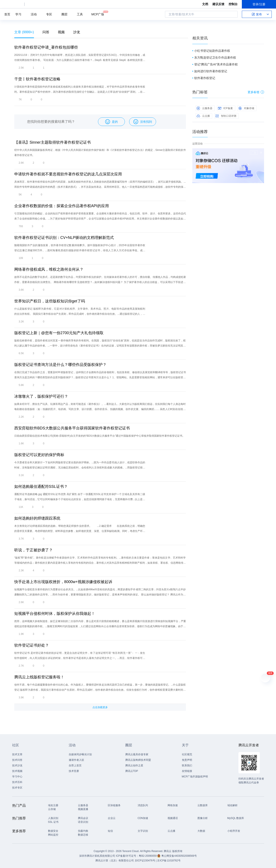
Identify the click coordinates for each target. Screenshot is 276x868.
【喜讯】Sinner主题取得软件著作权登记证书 (53, 142)
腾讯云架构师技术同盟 (138, 760)
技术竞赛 (74, 771)
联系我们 (187, 765)
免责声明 (187, 760)
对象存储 (246, 108)
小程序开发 (234, 831)
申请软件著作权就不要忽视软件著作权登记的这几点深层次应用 (68, 174)
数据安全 (53, 831)
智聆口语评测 (226, 116)
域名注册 (53, 805)
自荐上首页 (75, 765)
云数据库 (203, 805)
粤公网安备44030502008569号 (179, 856)
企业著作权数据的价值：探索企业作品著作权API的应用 (62, 206)
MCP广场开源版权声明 (195, 777)
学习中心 (17, 777)
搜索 (233, 14)
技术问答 (17, 760)
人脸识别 (53, 818)
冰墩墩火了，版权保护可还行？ (41, 396)
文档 (205, 4)
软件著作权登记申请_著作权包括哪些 (46, 47)
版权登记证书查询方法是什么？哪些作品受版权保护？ (60, 365)
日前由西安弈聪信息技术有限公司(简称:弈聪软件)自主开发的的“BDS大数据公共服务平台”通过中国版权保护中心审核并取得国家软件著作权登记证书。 (100, 436)
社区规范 (187, 754)
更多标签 (256, 92)
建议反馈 (218, 4)
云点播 (203, 116)
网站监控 (53, 835)
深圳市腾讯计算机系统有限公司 (97, 856)
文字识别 (143, 831)
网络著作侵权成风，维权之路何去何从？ (49, 269)
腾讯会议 (83, 818)
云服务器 (204, 108)
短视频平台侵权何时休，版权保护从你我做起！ (55, 614)
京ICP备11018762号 (169, 861)
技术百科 (17, 782)
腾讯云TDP (132, 771)
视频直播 (83, 809)
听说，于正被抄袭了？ (34, 550)
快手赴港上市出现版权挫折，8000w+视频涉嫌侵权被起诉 (63, 582)
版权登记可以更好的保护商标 (39, 455)
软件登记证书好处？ (32, 645)
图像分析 (203, 818)
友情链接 (187, 771)
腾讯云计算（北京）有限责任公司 (115, 861)
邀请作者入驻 (76, 760)
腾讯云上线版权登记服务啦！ (39, 677)
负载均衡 (83, 831)
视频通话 (173, 818)
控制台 (233, 4)
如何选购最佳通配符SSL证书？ (41, 487)
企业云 (112, 818)
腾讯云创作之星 (134, 765)
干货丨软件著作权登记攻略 (37, 79)
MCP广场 (98, 14)
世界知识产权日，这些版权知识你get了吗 (50, 301)
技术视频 (17, 771)
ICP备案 (225, 108)
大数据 (201, 831)
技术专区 (17, 788)
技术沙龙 (17, 765)
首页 (7, 14)
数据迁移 (83, 835)
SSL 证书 (53, 822)
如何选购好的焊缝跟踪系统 (37, 518)
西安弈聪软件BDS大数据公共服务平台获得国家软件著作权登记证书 (72, 428)
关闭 (261, 153)
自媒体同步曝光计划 (80, 754)
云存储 (52, 809)
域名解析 (232, 805)
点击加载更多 (100, 707)
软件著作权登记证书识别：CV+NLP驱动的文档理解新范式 (64, 238)
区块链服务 (114, 805)
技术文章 (17, 754)
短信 (110, 831)
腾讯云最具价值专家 (137, 754)
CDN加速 (143, 818)
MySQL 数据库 (236, 818)
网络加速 (173, 805)
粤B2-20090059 (148, 856)
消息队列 (143, 805)
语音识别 (83, 822)
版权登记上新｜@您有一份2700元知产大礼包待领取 (59, 333)
